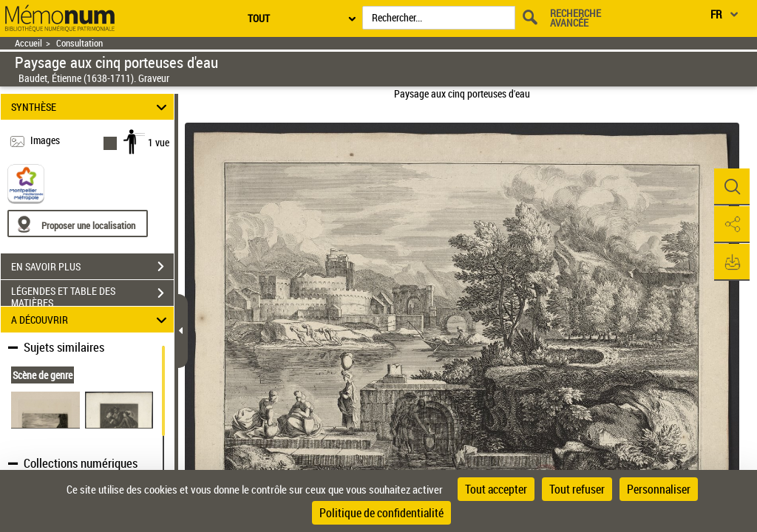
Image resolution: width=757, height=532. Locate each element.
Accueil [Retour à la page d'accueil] (28, 43)
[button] (731, 187)
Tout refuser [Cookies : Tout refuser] (577, 489)
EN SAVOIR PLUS (92, 267)
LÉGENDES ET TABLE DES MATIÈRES (92, 295)
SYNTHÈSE (91, 107)
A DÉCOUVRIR (91, 320)
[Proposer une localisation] (78, 224)
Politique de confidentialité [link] (381, 513)
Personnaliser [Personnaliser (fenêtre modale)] (659, 489)
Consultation (79, 43)
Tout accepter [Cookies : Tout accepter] (496, 489)
